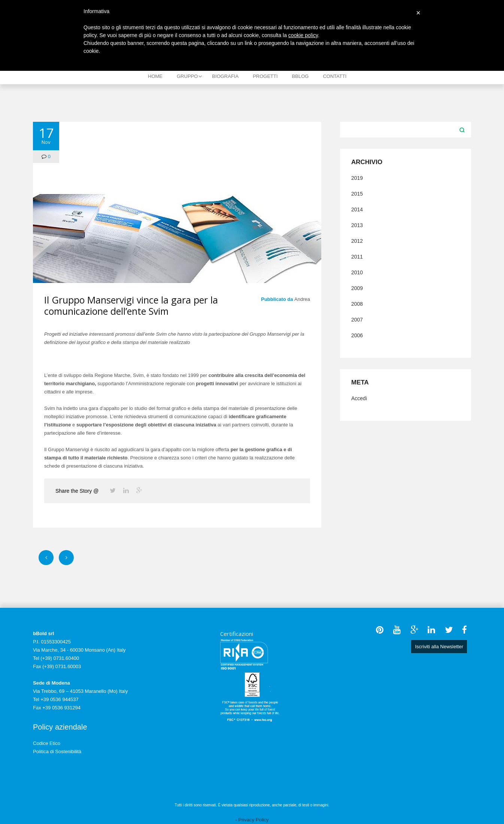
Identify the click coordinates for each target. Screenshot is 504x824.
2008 (357, 304)
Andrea (302, 299)
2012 (357, 241)
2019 (357, 178)
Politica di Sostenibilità (57, 751)
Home (155, 76)
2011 (357, 257)
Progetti (265, 76)
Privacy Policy (254, 820)
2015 (357, 194)
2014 (357, 209)
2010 (357, 272)
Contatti (335, 76)
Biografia (225, 76)
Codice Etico (47, 743)
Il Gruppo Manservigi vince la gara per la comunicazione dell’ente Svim (131, 305)
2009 (357, 288)
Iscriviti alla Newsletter (439, 647)
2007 (357, 320)
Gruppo (187, 76)
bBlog (300, 76)
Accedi (359, 398)
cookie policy (303, 35)
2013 (357, 225)
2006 (357, 335)
